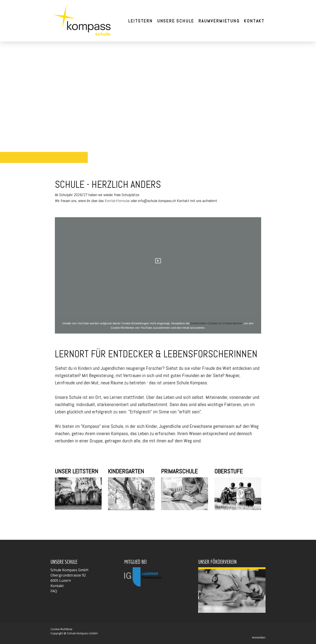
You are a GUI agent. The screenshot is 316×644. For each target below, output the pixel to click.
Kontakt (254, 21)
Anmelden (259, 637)
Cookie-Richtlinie (61, 629)
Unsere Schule (176, 21)
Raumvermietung (219, 21)
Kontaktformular (117, 201)
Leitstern (140, 21)
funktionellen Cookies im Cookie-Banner (216, 323)
